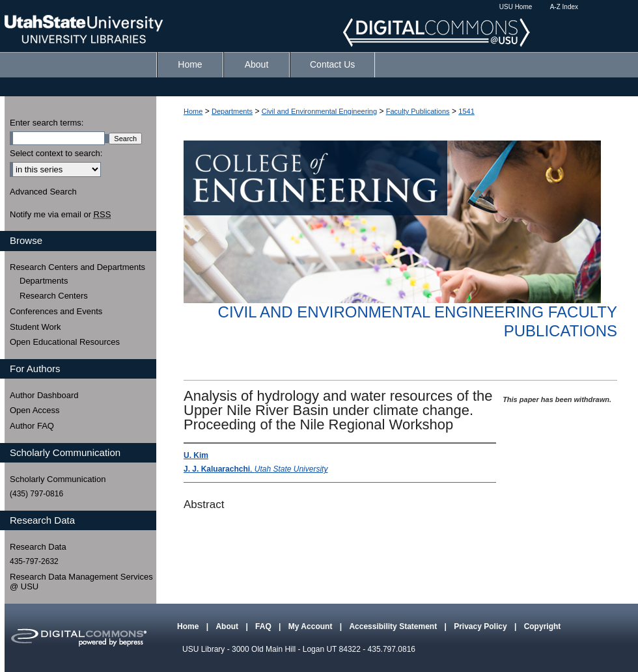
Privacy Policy (481, 626)
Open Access (35, 410)
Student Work (35, 327)
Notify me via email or (60, 215)
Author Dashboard (44, 395)
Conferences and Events (56, 311)
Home (193, 111)
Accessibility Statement (394, 626)
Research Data (38, 547)
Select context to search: (56, 153)
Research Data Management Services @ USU (81, 582)
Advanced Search (43, 192)
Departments (232, 111)
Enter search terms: (47, 123)
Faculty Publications (418, 111)
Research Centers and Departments (77, 267)
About (228, 626)
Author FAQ (32, 426)
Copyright (543, 626)
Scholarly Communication (58, 479)
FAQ (264, 626)
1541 (466, 111)
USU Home (516, 7)
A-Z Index (564, 7)
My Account (312, 626)
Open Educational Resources (65, 342)
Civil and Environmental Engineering (319, 111)
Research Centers (54, 296)
